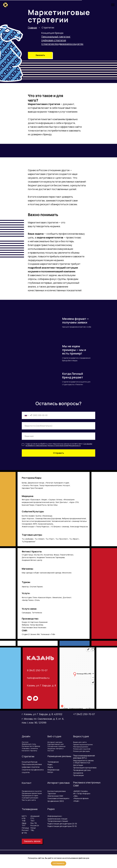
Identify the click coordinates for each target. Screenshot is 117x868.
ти (80, 445)
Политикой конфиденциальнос (67, 445)
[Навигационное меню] (113, 5)
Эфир (24, 823)
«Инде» (76, 801)
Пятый (33, 828)
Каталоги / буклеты (29, 751)
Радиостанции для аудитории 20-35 (62, 824)
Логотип (25, 742)
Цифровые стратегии (31, 767)
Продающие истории (30, 795)
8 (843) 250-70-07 (37, 670)
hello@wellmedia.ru (38, 678)
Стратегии (28, 756)
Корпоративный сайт (56, 744)
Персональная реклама (32, 764)
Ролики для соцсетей (82, 749)
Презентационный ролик (83, 744)
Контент (27, 783)
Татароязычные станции (58, 821)
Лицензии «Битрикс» (56, 748)
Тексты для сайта (29, 800)
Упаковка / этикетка (30, 748)
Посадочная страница (56, 746)
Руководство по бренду (31, 746)
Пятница (25, 828)
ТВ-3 (32, 821)
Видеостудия (81, 736)
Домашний (35, 816)
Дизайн (26, 736)
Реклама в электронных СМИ (87, 784)
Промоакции (78, 775)
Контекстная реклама (57, 791)
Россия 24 (35, 825)
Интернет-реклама (58, 783)
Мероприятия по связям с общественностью (83, 762)
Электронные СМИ (55, 796)
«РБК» (76, 796)
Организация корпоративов (85, 768)
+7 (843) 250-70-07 (84, 714)
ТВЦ (32, 830)
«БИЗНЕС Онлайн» (81, 791)
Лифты (50, 767)
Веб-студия (54, 736)
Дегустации (78, 765)
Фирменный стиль (29, 744)
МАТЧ (24, 816)
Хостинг (51, 751)
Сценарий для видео (30, 798)
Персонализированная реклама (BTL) (84, 757)
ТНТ (24, 825)
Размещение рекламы (59, 756)
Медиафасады (53, 770)
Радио (50, 764)
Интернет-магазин (55, 742)
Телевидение (53, 762)
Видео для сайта (80, 742)
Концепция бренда (52, 33)
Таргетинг (52, 793)
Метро (50, 772)
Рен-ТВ (33, 823)
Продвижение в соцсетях (32, 791)
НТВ (23, 818)
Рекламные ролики (81, 747)
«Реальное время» (81, 798)
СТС (32, 818)
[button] (40, 55)
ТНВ (23, 821)
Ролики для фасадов (81, 751)
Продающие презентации (32, 793)
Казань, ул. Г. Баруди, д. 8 (41, 685)
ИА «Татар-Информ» (82, 793)
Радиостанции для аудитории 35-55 (62, 826)
